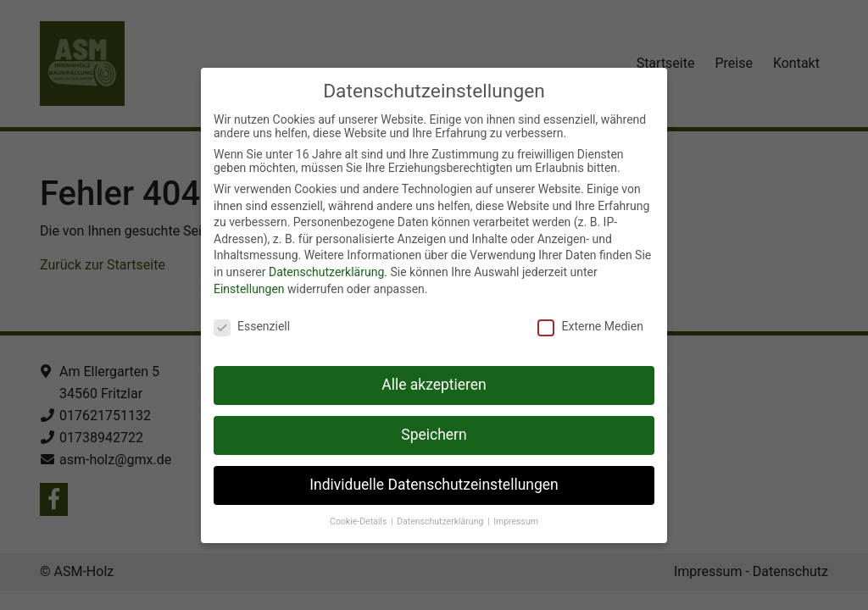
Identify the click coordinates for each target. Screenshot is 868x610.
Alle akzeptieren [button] (434, 385)
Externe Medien (590, 326)
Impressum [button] (516, 521)
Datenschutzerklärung (326, 272)
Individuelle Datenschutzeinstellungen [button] (434, 485)
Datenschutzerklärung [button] (441, 521)
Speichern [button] (434, 435)
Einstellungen (249, 289)
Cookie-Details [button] (359, 521)
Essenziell (252, 326)
